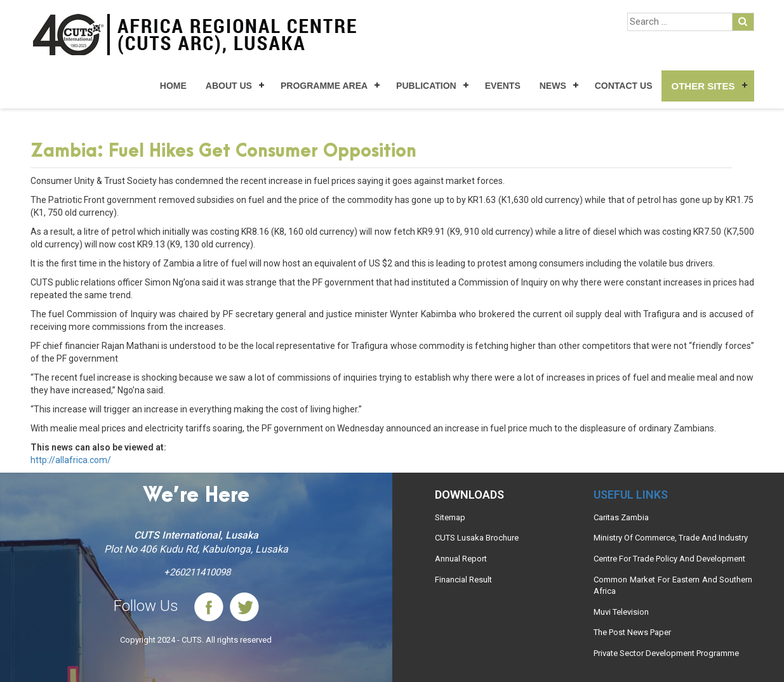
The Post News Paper (632, 632)
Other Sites (703, 86)
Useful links (631, 495)
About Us (229, 86)
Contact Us (624, 86)
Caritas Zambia (621, 517)
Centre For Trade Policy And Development (669, 559)
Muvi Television (621, 612)
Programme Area (324, 86)
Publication (426, 86)
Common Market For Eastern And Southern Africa (673, 586)
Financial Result (463, 580)
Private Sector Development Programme (666, 653)
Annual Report (461, 559)
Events (503, 86)
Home (173, 86)
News (553, 86)
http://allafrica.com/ (71, 460)
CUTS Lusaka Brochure (477, 538)
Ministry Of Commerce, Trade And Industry (671, 538)
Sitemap (450, 517)
